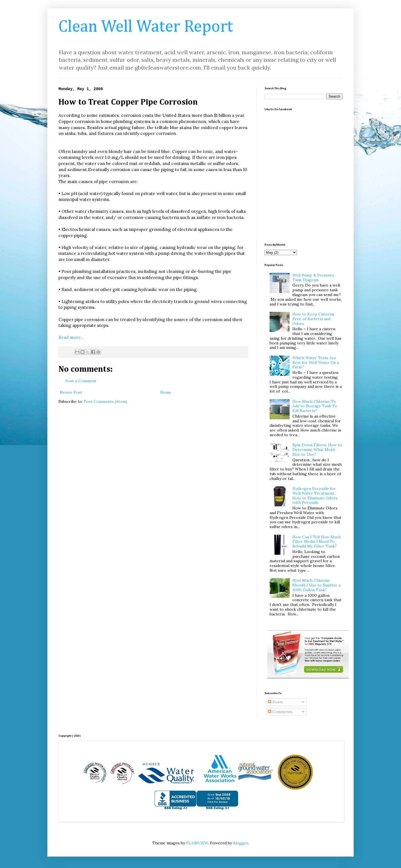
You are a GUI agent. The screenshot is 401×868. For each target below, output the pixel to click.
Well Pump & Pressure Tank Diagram (313, 278)
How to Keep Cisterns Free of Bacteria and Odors (313, 319)
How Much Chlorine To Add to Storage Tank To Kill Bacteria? (315, 406)
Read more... (71, 337)
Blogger (241, 843)
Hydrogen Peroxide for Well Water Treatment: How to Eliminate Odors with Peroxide (315, 495)
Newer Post (71, 392)
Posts (275, 702)
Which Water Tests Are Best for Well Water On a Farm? (316, 363)
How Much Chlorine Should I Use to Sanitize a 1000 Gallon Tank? (316, 585)
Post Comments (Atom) (106, 401)
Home (166, 392)
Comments (280, 712)
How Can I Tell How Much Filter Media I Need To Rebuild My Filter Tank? (317, 542)
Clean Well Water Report (146, 27)
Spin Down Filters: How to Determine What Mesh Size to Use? (317, 450)
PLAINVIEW (197, 843)
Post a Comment (81, 381)
